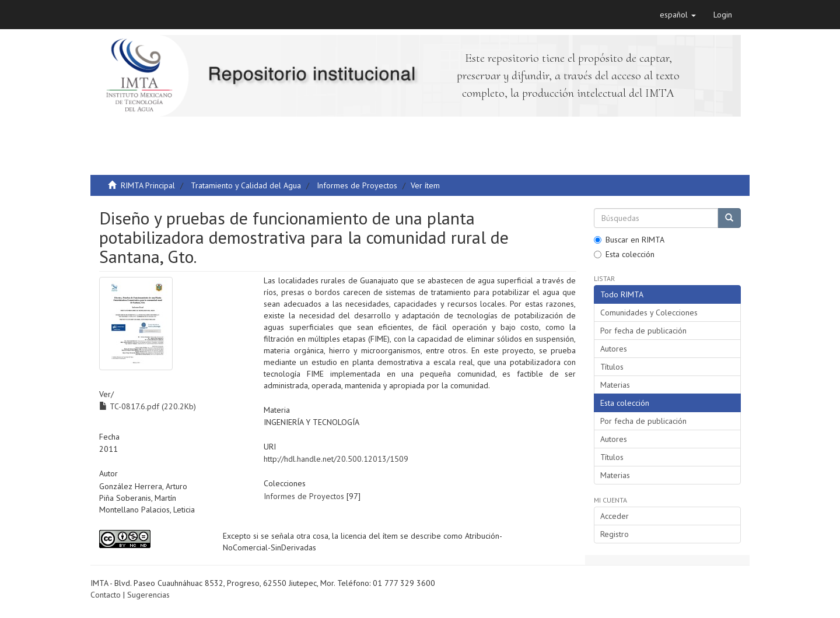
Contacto (106, 595)
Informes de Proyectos (357, 185)
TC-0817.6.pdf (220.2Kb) (148, 406)
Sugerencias (148, 595)
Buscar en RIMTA (629, 240)
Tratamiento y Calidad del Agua (246, 185)
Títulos (612, 367)
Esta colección (624, 254)
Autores (614, 349)
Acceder (615, 516)
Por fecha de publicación (643, 331)
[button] (678, 15)
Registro (615, 534)
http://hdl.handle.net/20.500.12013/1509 (336, 459)
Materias (615, 385)
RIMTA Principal (148, 185)
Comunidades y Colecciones (649, 312)
